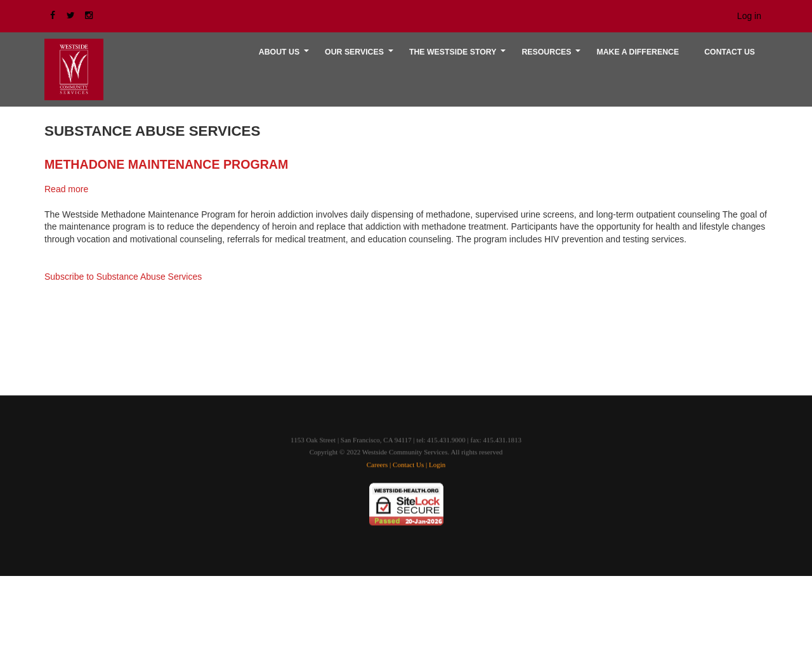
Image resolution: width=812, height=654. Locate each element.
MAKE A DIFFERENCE (638, 52)
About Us (285, 56)
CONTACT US (730, 52)
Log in (749, 16)
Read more (66, 189)
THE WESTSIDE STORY (459, 56)
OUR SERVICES (361, 56)
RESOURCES (553, 56)
